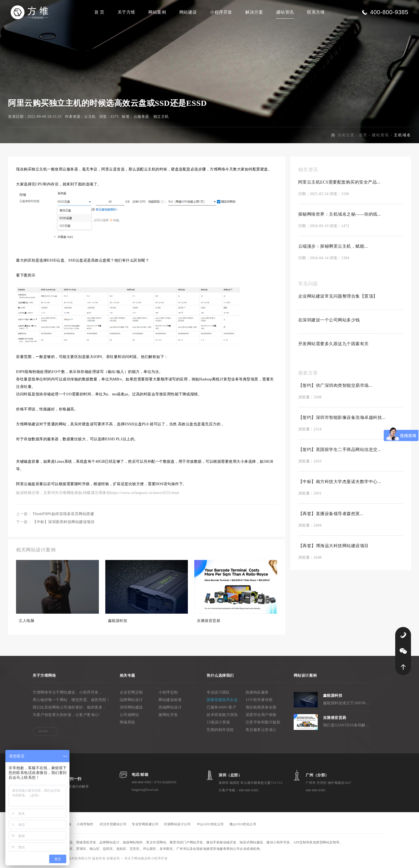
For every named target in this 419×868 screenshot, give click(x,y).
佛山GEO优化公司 (243, 825)
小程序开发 (221, 12)
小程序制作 (85, 825)
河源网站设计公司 (177, 825)
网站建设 (188, 12)
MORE (43, 732)
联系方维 (316, 12)
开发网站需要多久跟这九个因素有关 (333, 345)
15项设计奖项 (218, 723)
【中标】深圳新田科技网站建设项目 (64, 523)
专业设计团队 (218, 693)
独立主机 (161, 118)
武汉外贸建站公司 (113, 825)
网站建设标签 (170, 701)
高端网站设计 (170, 708)
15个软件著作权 (259, 701)
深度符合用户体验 (261, 716)
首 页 (99, 12)
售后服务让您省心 (261, 731)
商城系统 (127, 723)
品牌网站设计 (131, 701)
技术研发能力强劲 (222, 716)
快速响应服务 (257, 693)
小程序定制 (168, 693)
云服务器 (141, 118)
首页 (363, 136)
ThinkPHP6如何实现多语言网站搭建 (63, 515)
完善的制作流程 (220, 731)
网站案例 (157, 12)
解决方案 (254, 12)
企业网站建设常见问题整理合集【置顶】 (338, 297)
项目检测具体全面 (261, 708)
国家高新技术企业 (222, 701)
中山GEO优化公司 (210, 825)
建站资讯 (285, 12)
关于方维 (126, 12)
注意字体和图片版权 (263, 723)
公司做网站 (129, 716)
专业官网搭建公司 (145, 825)
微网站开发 (168, 716)
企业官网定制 (131, 693)
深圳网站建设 (131, 708)
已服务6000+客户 (221, 708)
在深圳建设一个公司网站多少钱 (329, 321)
